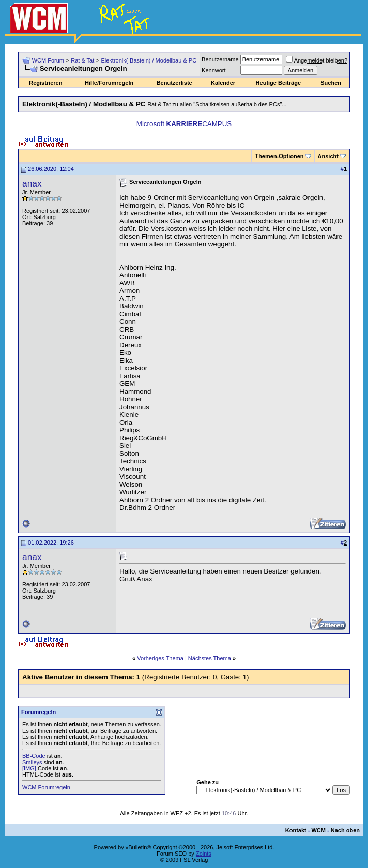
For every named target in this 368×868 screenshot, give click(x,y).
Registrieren (45, 83)
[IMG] (29, 768)
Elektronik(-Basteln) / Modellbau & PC (149, 60)
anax (32, 183)
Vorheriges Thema (160, 658)
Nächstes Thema (210, 658)
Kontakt (296, 830)
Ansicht (328, 156)
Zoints (204, 854)
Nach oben (345, 830)
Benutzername (220, 59)
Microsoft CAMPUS (184, 124)
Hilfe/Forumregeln (109, 83)
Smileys (32, 762)
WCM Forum (48, 60)
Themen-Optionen (279, 156)
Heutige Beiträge (278, 83)
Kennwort (213, 70)
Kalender (223, 83)
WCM (318, 830)
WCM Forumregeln (46, 787)
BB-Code (34, 756)
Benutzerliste (174, 83)
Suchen (331, 83)
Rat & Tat (82, 60)
